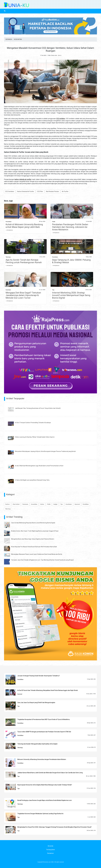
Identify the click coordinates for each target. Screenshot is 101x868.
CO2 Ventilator (10, 191)
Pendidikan (9, 222)
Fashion (7, 504)
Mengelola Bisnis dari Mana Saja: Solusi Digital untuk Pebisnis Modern (33, 539)
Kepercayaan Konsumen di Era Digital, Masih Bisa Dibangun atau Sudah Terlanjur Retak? (45, 785)
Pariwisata (25, 504)
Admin (60, 55)
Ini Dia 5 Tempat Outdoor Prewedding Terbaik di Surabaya (33, 423)
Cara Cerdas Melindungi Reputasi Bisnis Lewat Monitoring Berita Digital (33, 523)
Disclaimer (50, 853)
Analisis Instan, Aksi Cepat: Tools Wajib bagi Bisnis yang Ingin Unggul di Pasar (35, 531)
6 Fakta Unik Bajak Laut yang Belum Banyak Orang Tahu (32, 480)
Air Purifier (65, 191)
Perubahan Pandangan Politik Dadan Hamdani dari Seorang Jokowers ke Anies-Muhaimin (70, 227)
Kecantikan (34, 504)
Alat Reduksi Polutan (52, 191)
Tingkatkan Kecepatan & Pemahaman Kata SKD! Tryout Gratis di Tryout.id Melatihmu (44, 719)
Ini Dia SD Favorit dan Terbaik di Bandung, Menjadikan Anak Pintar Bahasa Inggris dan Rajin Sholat (48, 690)
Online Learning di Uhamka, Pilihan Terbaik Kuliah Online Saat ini (35, 437)
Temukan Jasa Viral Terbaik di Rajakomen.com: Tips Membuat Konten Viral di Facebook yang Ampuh (42, 560)
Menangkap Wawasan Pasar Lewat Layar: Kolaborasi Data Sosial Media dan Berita (37, 554)
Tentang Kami (50, 850)
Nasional (77, 504)
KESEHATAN (18, 39)
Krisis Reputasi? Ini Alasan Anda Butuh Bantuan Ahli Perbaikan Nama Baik (34, 547)
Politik (54, 222)
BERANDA (9, 39)
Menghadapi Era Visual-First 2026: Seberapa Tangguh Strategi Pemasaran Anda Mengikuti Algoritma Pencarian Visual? (54, 827)
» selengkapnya (9, 230)
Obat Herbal (16, 504)
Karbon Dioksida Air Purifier (26, 191)
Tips (53, 290)
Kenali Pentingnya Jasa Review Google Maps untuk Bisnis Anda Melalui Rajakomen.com (45, 800)
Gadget (55, 504)
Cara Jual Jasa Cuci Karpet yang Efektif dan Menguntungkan (36, 703)
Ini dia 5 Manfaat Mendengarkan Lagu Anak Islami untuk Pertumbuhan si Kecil (39, 466)
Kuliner (42, 504)
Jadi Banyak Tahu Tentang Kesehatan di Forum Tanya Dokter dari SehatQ (38, 408)
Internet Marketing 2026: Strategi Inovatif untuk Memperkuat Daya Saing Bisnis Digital (71, 295)
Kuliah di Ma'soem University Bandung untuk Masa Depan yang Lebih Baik (24, 226)
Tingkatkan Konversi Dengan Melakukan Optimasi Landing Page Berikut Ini (40, 814)
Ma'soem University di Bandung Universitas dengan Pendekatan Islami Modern (42, 759)
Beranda (50, 846)
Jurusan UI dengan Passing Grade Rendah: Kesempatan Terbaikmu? (39, 676)
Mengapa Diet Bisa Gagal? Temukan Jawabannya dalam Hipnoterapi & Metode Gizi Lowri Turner (23, 295)
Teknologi (8, 257)
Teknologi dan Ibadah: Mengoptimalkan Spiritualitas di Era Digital (37, 744)
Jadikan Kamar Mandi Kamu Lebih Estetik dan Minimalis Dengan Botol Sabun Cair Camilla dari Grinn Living (50, 773)
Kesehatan (8, 290)
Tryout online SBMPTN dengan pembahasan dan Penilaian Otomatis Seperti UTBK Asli (44, 732)
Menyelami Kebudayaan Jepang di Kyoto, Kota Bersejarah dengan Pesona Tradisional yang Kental (45, 451)
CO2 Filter (40, 191)
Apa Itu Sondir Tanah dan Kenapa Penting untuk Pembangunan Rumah (24, 261)
